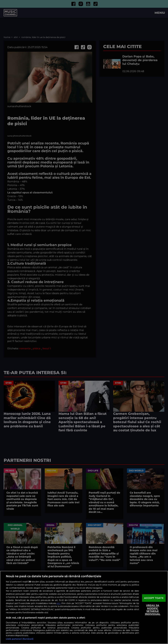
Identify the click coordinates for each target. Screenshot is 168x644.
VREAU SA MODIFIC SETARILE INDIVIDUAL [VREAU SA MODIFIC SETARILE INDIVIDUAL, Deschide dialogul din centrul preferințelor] (153, 610)
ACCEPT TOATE (154, 598)
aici (59, 603)
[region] (84, 607)
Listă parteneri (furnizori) (20, 639)
